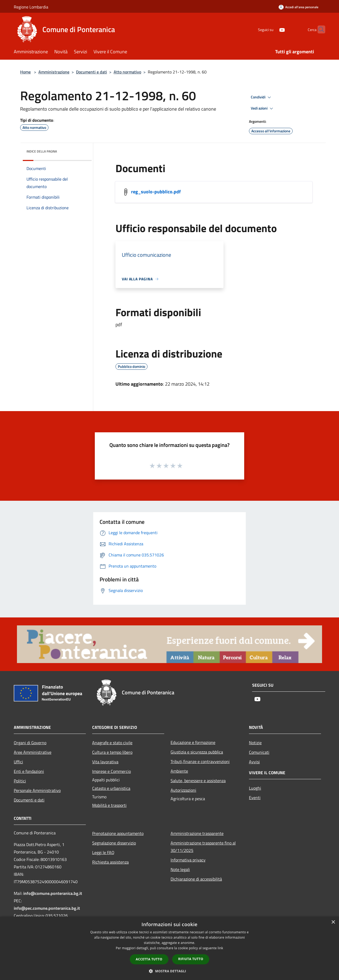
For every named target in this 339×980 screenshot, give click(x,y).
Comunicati (259, 752)
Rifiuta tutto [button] (191, 959)
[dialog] (169, 948)
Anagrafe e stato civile (112, 743)
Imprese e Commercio (111, 771)
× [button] (333, 922)
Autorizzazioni (183, 790)
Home (25, 72)
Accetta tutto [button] (149, 959)
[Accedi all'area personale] (298, 7)
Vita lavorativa (105, 762)
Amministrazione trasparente (197, 833)
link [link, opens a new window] (220, 948)
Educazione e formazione (193, 742)
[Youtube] (272, 29)
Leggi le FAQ (103, 852)
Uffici (18, 762)
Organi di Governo (30, 743)
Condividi (262, 97)
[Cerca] (319, 29)
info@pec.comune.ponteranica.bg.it (47, 908)
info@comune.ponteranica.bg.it (53, 893)
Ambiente (179, 771)
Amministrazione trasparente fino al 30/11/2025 (203, 847)
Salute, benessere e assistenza (198, 781)
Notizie (255, 743)
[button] (169, 971)
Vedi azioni (263, 108)
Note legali (180, 869)
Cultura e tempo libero (112, 752)
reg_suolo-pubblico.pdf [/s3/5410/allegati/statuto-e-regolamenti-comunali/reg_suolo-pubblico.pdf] (156, 192)
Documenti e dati (92, 72)
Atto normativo (127, 72)
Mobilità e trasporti (109, 805)
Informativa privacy (188, 860)
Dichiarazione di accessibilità (196, 879)
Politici (20, 781)
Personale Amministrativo (37, 790)
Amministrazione (54, 72)
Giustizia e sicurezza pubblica (197, 752)
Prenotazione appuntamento (118, 833)
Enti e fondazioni (29, 771)
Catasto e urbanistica (111, 788)
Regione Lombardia (31, 7)
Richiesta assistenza (110, 862)
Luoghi (255, 788)
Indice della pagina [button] (42, 151)
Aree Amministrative (33, 752)
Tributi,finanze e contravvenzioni (200, 761)
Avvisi (254, 762)
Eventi (255, 798)
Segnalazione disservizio (114, 843)
